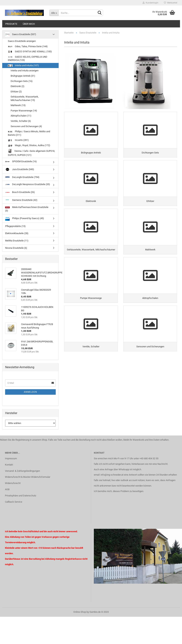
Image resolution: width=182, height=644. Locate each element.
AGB (7, 489)
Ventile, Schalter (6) (21, 121)
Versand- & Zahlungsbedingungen (22, 471)
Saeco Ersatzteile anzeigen (22, 41)
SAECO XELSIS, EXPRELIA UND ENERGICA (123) (28, 59)
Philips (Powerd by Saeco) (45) (25, 218)
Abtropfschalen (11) (21, 116)
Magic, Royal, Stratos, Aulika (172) (29, 145)
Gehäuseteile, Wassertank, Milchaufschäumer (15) (25, 98)
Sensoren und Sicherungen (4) (26, 126)
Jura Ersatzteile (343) (20, 169)
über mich (29, 24)
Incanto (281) (18, 140)
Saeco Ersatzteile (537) (21, 34)
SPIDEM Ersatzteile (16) (21, 161)
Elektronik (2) (18, 86)
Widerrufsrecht (13, 483)
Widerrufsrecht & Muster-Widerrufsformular (28, 477)
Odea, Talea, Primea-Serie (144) (28, 46)
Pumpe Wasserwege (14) (24, 111)
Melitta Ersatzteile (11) (17, 241)
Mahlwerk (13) (18, 105)
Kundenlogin (150, 3)
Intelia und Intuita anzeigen (25, 71)
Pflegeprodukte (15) (15, 226)
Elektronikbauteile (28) (17, 233)
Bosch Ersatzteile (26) (20, 192)
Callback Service (14, 502)
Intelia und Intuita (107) (23, 65)
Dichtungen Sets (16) (22, 81)
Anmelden (30, 392)
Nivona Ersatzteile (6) (16, 248)
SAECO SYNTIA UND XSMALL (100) (30, 51)
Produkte (11, 24)
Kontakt (9, 465)
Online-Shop (80, 612)
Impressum (11, 458)
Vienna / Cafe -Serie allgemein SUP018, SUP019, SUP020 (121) (31, 153)
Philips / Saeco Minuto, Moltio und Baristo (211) (29, 133)
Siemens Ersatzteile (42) (21, 200)
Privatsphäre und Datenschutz (21, 496)
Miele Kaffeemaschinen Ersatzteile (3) (27, 209)
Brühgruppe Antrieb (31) (23, 76)
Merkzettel (171, 3)
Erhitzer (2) (16, 92)
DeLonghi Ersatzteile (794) (22, 177)
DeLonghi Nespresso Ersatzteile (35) (28, 184)
